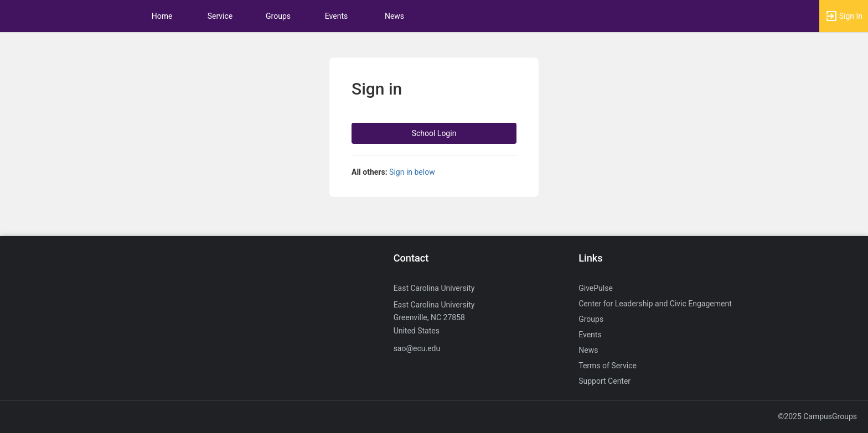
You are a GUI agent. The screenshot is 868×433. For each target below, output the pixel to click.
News (394, 16)
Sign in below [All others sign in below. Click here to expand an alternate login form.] (412, 172)
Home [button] (162, 16)
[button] (844, 16)
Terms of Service (608, 366)
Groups (278, 16)
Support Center (604, 381)
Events (336, 16)
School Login (434, 133)
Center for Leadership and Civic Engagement (655, 304)
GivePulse (596, 288)
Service (220, 16)
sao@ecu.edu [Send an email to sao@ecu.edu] (417, 348)
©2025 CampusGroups (817, 416)
